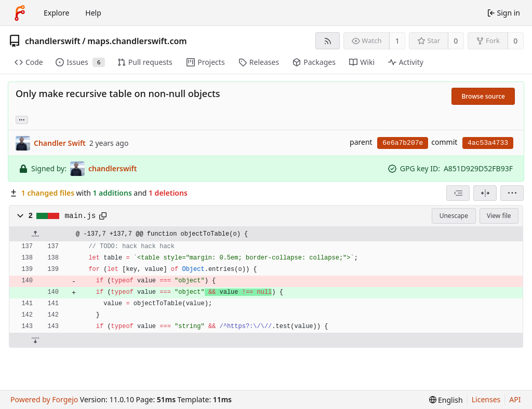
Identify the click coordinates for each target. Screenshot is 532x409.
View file (499, 216)
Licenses (486, 399)
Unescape (454, 216)
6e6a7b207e (403, 143)
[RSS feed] (328, 41)
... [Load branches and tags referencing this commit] (22, 119)
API (515, 399)
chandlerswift (53, 41)
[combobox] (458, 193)
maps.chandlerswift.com (137, 41)
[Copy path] (103, 216)
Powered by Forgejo (44, 399)
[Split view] (485, 193)
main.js (81, 216)
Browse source (483, 96)
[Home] (20, 13)
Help (93, 13)
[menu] (512, 193)
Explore (56, 13)
